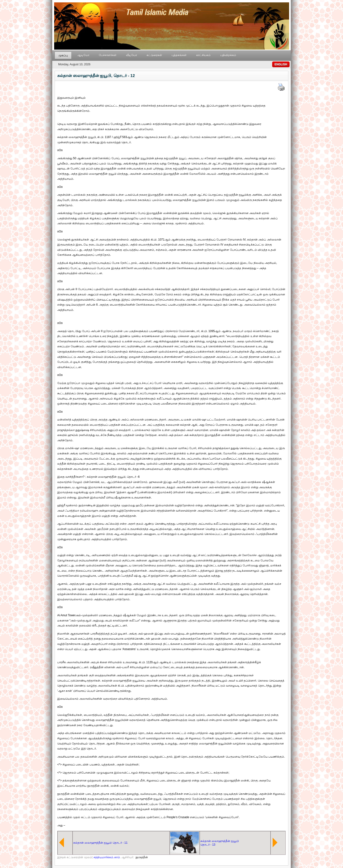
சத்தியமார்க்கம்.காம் (107, 857)
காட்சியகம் (203, 55)
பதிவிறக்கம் (228, 55)
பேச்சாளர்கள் (108, 55)
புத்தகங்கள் (179, 55)
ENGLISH (281, 64)
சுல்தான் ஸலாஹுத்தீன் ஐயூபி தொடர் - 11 (100, 843)
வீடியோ (131, 55)
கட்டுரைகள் (154, 55)
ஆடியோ (83, 55)
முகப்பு (63, 56)
